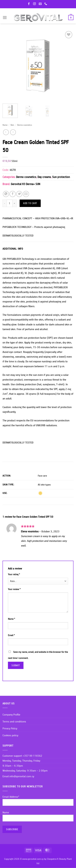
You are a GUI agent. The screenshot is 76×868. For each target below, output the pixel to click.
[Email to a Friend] (26, 194)
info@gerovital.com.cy (22, 776)
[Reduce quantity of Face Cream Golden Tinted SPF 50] (5, 203)
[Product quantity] (10, 203)
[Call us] (46, 4)
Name (11, 619)
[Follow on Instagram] (35, 4)
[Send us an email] (41, 4)
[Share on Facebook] (12, 194)
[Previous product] (13, 132)
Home (5, 125)
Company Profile (11, 715)
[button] (5, 18)
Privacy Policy (10, 728)
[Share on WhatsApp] (6, 194)
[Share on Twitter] (19, 194)
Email (11, 635)
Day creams (44, 177)
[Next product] (6, 132)
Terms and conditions (14, 721)
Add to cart (30, 203)
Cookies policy (10, 735)
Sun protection (61, 177)
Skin (12, 125)
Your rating (14, 574)
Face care (42, 476)
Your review (14, 589)
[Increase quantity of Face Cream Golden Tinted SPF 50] (15, 203)
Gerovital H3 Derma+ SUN (26, 184)
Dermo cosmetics (25, 125)
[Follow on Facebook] (30, 4)
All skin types (44, 485)
